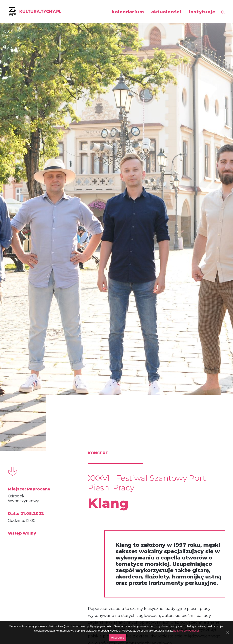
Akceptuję (117, 638)
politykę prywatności (186, 631)
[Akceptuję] (228, 632)
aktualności (166, 12)
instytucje (202, 12)
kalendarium (128, 12)
